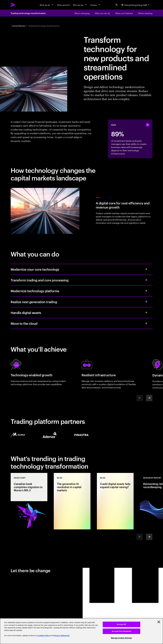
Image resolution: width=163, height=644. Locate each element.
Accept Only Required (121, 631)
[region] (82, 631)
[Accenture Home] (19, 5)
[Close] (159, 622)
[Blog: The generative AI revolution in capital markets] (72, 501)
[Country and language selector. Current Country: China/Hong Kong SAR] (136, 5)
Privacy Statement (62, 636)
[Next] (149, 398)
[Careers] (95, 5)
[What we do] (47, 5)
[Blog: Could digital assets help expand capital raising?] (115, 501)
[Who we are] (80, 5)
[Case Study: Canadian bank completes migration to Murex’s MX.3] (29, 501)
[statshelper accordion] (148, 125)
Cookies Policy (44, 636)
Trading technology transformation (28, 13)
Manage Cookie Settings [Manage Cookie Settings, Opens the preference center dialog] (121, 638)
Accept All (121, 624)
